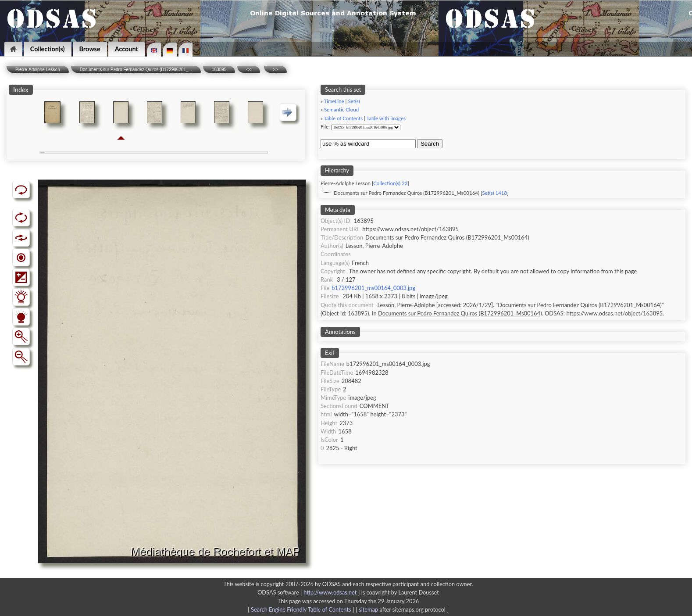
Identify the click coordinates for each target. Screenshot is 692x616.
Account (127, 49)
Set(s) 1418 (494, 193)
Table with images (386, 118)
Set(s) (354, 101)
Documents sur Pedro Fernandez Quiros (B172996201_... (136, 70)
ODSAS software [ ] (309, 592)
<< (249, 70)
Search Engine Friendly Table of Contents (301, 609)
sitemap (368, 609)
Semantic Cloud (341, 109)
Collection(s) (48, 49)
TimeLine (334, 101)
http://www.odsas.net (330, 592)
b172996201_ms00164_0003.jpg (373, 288)
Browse (90, 49)
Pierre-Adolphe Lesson (38, 70)
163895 (219, 70)
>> (275, 70)
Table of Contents (344, 118)
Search (430, 144)
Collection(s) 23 (390, 183)
